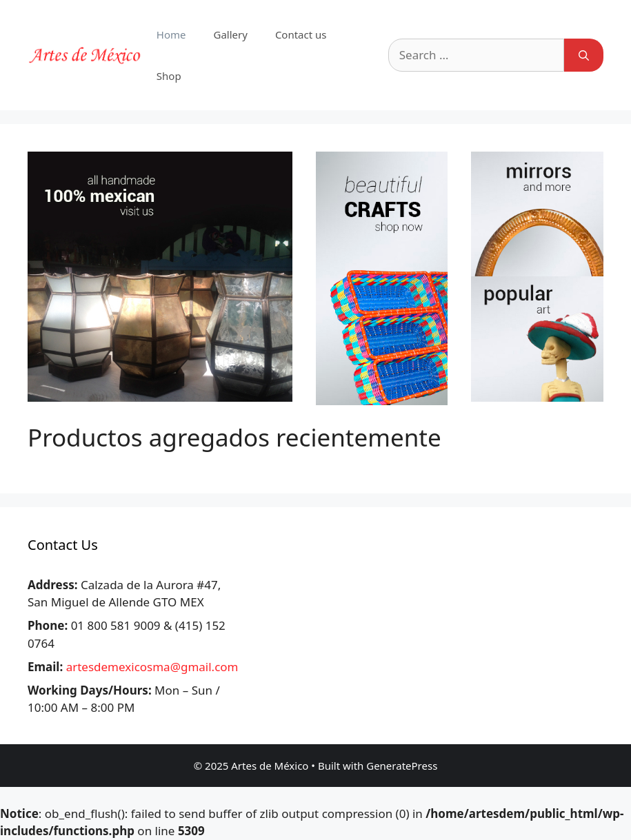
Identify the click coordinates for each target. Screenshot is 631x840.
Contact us (301, 34)
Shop (169, 76)
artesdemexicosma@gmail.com (152, 667)
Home (171, 34)
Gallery (230, 34)
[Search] (584, 55)
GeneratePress (402, 766)
